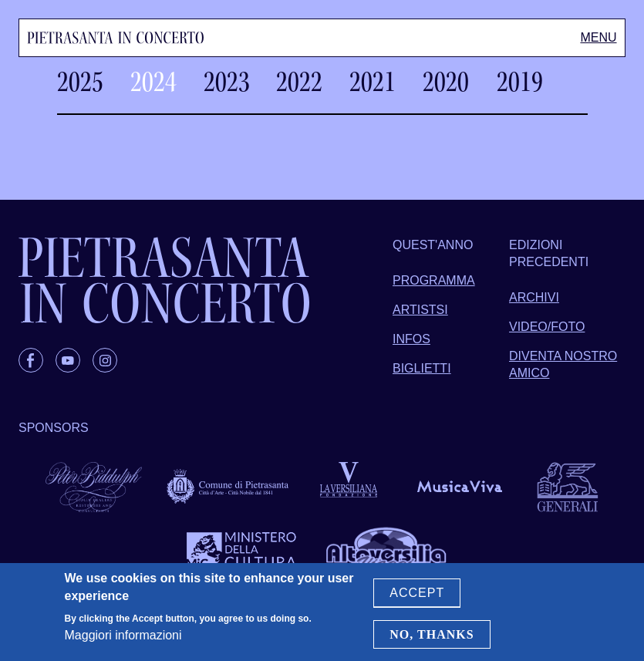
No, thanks (432, 634)
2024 (153, 82)
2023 (227, 82)
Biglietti (422, 368)
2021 (373, 82)
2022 (299, 82)
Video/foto (547, 327)
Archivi (534, 297)
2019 (520, 82)
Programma (434, 280)
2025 (80, 82)
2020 (446, 82)
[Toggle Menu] (598, 37)
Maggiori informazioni (123, 636)
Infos (411, 339)
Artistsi (420, 310)
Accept (417, 594)
